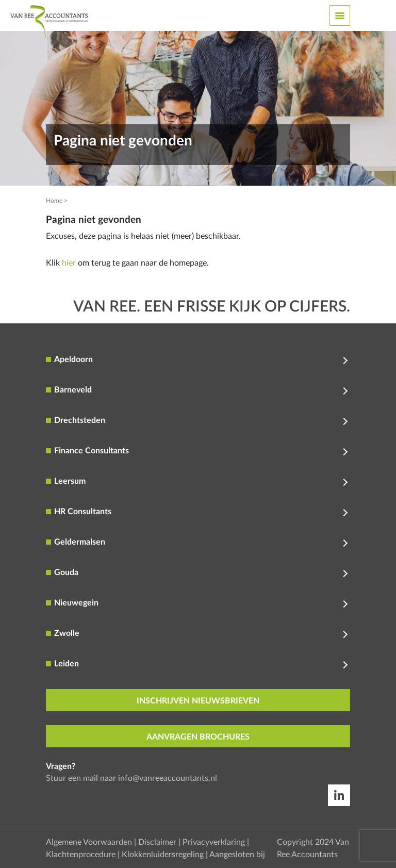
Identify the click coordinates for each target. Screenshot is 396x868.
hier (69, 263)
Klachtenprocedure (81, 855)
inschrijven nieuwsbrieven (198, 701)
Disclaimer (157, 842)
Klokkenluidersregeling (163, 855)
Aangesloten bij (237, 855)
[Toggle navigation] (340, 15)
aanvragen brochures (198, 737)
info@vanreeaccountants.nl (168, 778)
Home (54, 201)
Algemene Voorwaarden (89, 842)
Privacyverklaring (214, 842)
